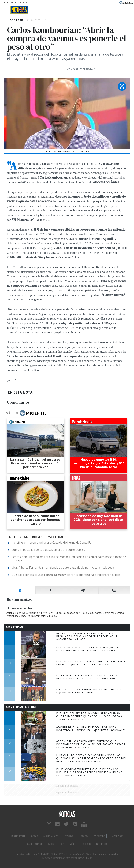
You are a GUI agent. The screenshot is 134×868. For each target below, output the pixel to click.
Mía (72, 844)
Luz (62, 844)
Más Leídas (14, 627)
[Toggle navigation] (6, 10)
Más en (26, 413)
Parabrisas (117, 836)
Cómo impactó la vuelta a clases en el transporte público (48, 550)
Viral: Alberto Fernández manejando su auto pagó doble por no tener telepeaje (63, 568)
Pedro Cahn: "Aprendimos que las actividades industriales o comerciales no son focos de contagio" (69, 559)
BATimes (101, 844)
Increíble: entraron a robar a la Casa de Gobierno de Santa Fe (51, 542)
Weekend (100, 836)
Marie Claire (51, 836)
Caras (34, 836)
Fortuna (68, 836)
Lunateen (85, 844)
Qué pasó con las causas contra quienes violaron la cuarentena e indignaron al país (66, 575)
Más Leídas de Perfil (22, 707)
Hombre (84, 836)
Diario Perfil (18, 836)
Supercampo (35, 844)
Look (51, 844)
